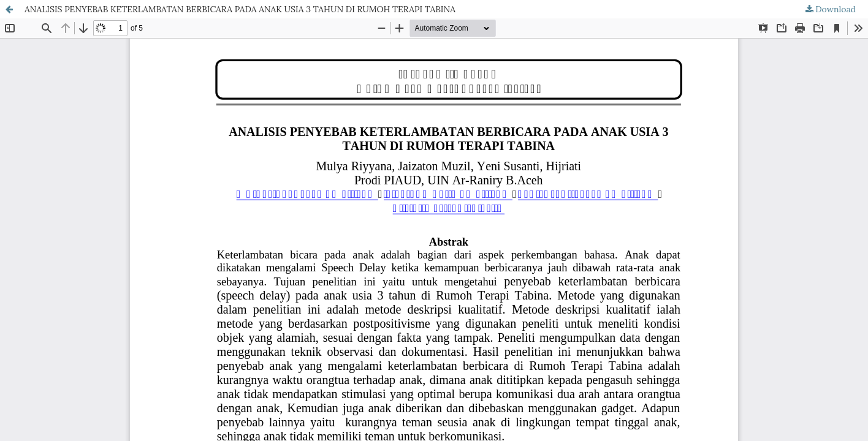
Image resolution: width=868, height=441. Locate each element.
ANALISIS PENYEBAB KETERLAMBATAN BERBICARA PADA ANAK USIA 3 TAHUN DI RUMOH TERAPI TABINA (240, 9)
